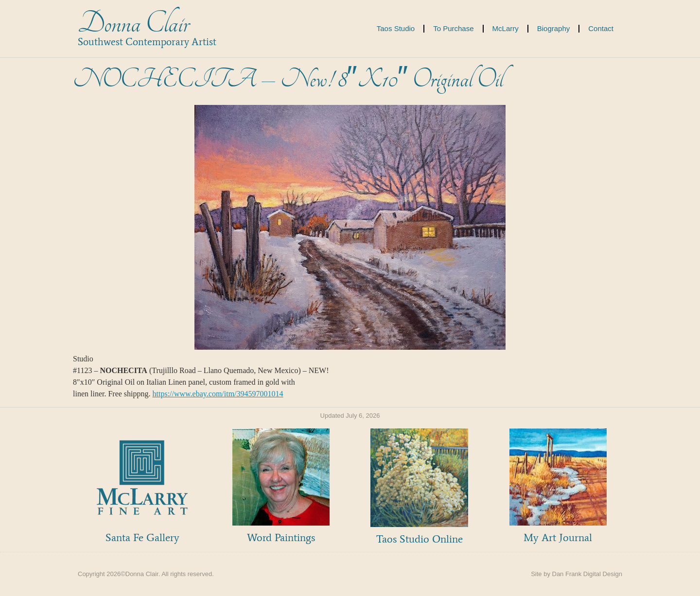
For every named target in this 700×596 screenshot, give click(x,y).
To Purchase (453, 28)
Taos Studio (396, 28)
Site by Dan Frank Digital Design (577, 574)
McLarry (506, 28)
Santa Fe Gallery (142, 537)
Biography (554, 28)
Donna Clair (133, 24)
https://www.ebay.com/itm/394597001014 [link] (218, 394)
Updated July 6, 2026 (350, 416)
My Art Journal (558, 537)
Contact (601, 28)
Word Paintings (281, 537)
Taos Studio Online (420, 539)
